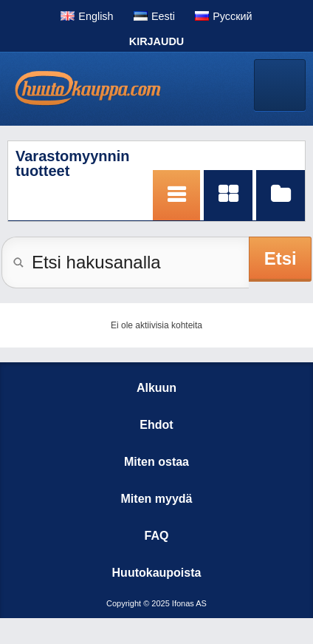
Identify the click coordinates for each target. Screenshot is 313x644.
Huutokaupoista (157, 573)
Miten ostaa (156, 462)
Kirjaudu (156, 41)
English (96, 16)
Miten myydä (157, 499)
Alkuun (156, 388)
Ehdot (156, 425)
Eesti (163, 16)
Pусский (232, 16)
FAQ (157, 536)
